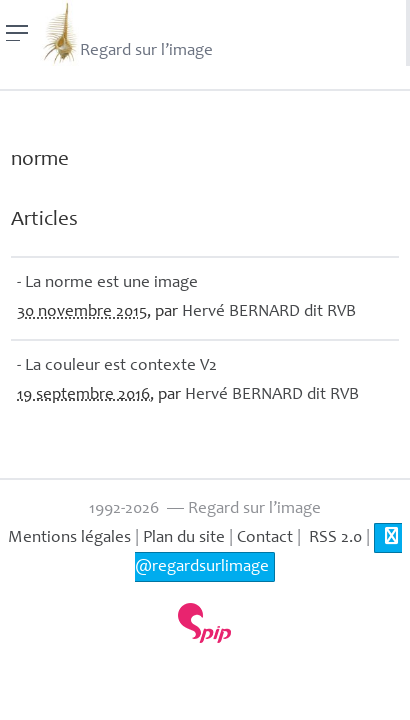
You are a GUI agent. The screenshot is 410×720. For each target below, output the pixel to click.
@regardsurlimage (268, 551)
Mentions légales (69, 538)
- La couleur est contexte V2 (117, 366)
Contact (265, 538)
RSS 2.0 (333, 538)
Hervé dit (269, 312)
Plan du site (184, 538)
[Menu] (17, 33)
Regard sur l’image (126, 33)
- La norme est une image (107, 283)
